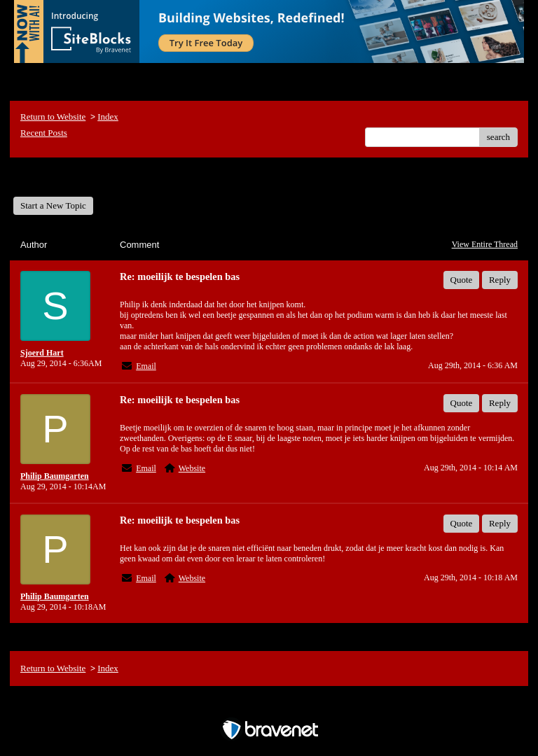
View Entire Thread (485, 244)
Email (146, 366)
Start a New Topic (53, 205)
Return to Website (53, 117)
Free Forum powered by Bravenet (269, 705)
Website (192, 468)
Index (108, 117)
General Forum (52, 177)
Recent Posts (44, 133)
